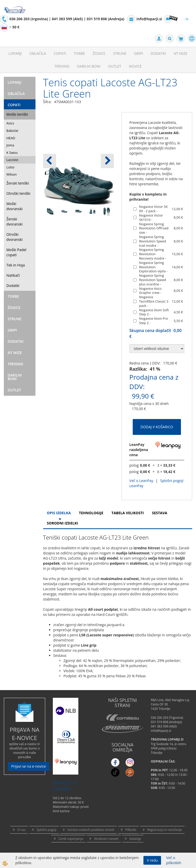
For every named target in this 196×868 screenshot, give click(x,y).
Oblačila (38, 53)
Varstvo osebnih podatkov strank (91, 830)
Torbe (79, 53)
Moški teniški (17, 114)
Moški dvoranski (15, 206)
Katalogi (135, 839)
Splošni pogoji (46, 830)
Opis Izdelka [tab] (59, 513)
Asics (10, 123)
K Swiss (12, 153)
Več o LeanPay (141, 481)
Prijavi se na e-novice (29, 766)
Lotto (10, 167)
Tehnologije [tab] (91, 513)
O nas (21, 830)
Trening (62, 66)
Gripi (138, 53)
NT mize (180, 53)
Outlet (115, 66)
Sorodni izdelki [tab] (63, 523)
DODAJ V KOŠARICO (157, 427)
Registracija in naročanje (165, 830)
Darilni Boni (89, 66)
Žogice (99, 53)
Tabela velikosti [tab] (128, 513)
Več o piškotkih (174, 860)
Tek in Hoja (16, 265)
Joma (10, 145)
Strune (120, 53)
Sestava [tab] (160, 513)
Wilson (12, 174)
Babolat (12, 131)
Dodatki (158, 53)
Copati (60, 53)
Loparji (15, 53)
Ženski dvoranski (15, 222)
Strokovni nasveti (106, 839)
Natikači (13, 275)
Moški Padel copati (16, 252)
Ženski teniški (18, 183)
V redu (152, 860)
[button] (107, 161)
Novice (135, 66)
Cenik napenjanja (71, 839)
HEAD (11, 138)
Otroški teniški (18, 193)
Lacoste (12, 160)
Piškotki (131, 830)
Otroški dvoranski (15, 237)
